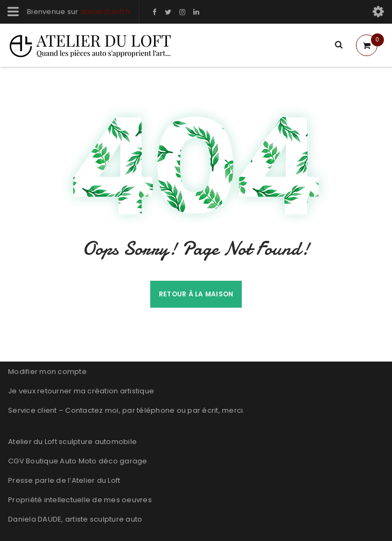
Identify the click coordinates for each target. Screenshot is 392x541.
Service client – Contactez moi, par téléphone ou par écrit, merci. (127, 410)
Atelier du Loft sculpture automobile (72, 442)
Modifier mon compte (47, 372)
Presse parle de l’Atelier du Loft (64, 480)
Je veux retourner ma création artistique (81, 391)
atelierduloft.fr (106, 12)
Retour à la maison (196, 294)
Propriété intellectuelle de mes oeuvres (80, 500)
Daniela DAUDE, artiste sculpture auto (75, 519)
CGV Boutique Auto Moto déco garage (78, 461)
